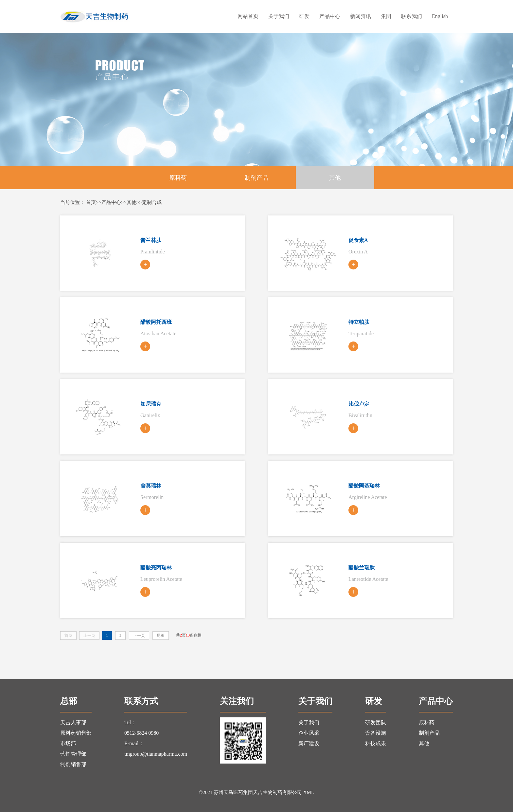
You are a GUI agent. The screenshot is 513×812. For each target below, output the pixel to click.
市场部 (68, 743)
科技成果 (376, 743)
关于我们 (279, 16)
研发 (304, 16)
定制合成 (152, 202)
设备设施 (376, 733)
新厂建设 (309, 743)
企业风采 (309, 733)
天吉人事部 (73, 722)
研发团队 (376, 722)
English (440, 16)
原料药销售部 (76, 733)
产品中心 (330, 16)
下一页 (139, 636)
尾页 (161, 636)
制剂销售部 (73, 764)
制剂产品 (256, 178)
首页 (91, 202)
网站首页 (248, 16)
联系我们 (412, 16)
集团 (386, 16)
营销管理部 (73, 754)
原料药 (178, 178)
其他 (335, 178)
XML (309, 792)
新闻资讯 (361, 16)
